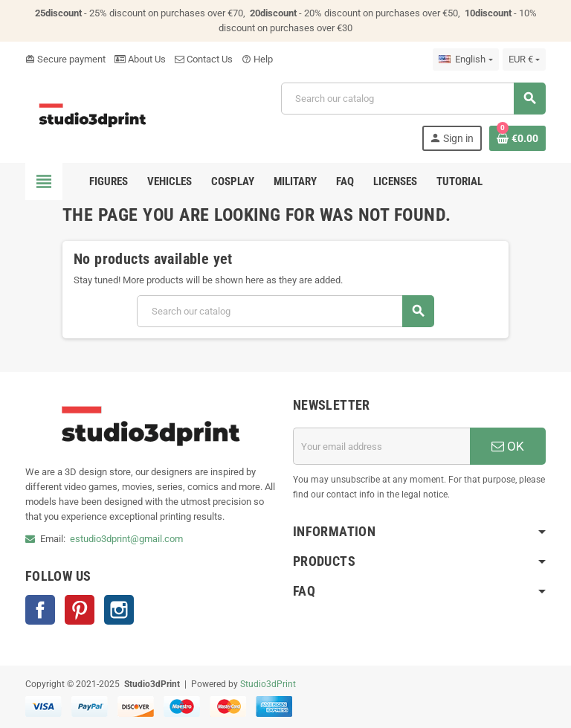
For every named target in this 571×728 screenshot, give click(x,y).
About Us (140, 59)
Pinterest (80, 610)
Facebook (40, 610)
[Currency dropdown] (524, 59)
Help (257, 59)
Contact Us (204, 59)
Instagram (119, 610)
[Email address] (381, 446)
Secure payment (65, 59)
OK (508, 446)
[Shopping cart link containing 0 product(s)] (517, 138)
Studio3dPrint (268, 684)
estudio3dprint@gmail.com (126, 539)
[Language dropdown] (465, 59)
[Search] (413, 99)
